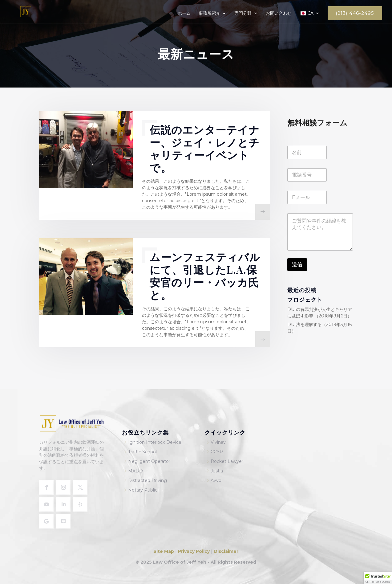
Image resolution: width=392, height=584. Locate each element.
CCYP (217, 452)
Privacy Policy (193, 551)
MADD (135, 471)
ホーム (184, 14)
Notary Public (143, 490)
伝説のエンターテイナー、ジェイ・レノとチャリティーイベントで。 (205, 148)
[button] (378, 578)
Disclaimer (226, 551)
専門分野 (243, 14)
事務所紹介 (209, 14)
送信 (297, 264)
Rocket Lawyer (227, 461)
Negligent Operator (149, 461)
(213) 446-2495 (355, 13)
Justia (217, 471)
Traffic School (142, 452)
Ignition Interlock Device (155, 442)
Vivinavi (219, 442)
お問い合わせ (279, 14)
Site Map (164, 551)
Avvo (216, 480)
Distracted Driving (148, 480)
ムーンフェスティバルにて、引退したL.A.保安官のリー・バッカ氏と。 (205, 276)
